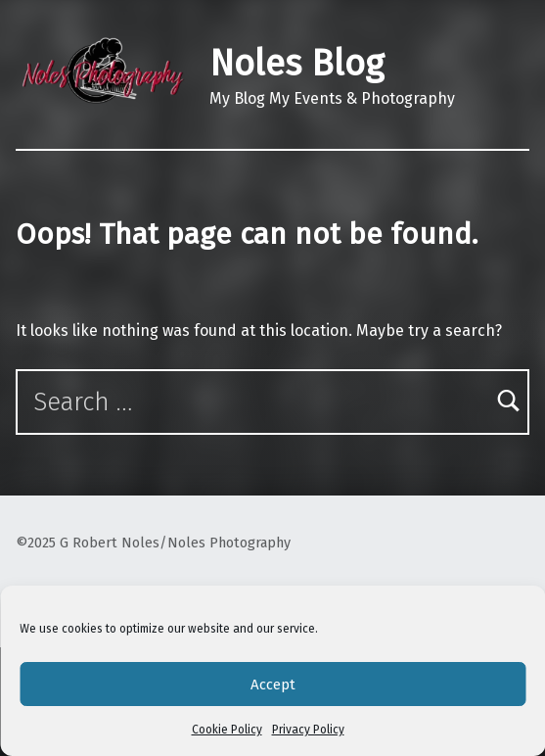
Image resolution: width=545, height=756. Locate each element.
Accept (273, 685)
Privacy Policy (308, 730)
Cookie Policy (227, 730)
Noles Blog (296, 64)
